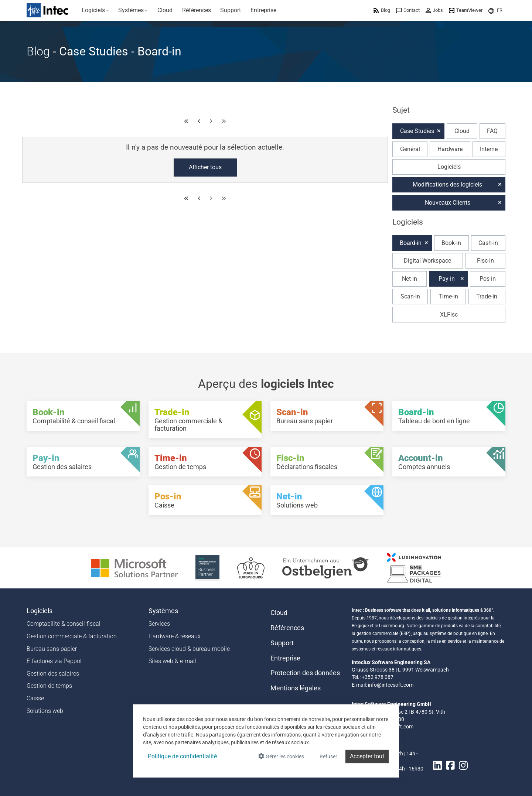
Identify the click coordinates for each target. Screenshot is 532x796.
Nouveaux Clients (448, 203)
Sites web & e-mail (172, 661)
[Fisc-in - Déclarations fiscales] (327, 462)
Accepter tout (367, 756)
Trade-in (487, 296)
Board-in (411, 243)
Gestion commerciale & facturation (72, 636)
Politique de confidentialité (182, 756)
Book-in (451, 243)
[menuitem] (95, 10)
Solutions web (45, 711)
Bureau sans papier (52, 649)
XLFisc (449, 315)
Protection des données (305, 673)
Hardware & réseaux (175, 636)
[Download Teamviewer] (466, 10)
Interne (489, 149)
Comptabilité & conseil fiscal (64, 624)
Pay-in (447, 279)
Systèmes (163, 611)
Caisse (35, 698)
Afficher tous (205, 167)
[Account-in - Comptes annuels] (449, 462)
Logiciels (449, 167)
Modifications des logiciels (447, 185)
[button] (495, 10)
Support (282, 643)
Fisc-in (485, 261)
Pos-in (488, 279)
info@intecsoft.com (391, 685)
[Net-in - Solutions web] (327, 500)
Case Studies (417, 131)
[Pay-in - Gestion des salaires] (83, 462)
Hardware (450, 149)
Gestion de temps (49, 686)
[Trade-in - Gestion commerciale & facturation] (205, 420)
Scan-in (410, 296)
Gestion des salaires (53, 674)
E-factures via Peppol (54, 661)
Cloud (462, 131)
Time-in (448, 296)
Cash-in (488, 243)
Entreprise (285, 658)
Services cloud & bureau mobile (189, 649)
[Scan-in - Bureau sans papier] (327, 416)
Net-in (410, 279)
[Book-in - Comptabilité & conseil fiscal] (83, 416)
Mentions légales (296, 688)
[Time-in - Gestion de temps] (205, 462)
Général (410, 149)
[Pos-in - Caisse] (205, 500)
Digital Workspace (427, 261)
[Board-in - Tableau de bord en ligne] (449, 416)
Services (159, 624)
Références (287, 628)
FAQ (492, 131)
